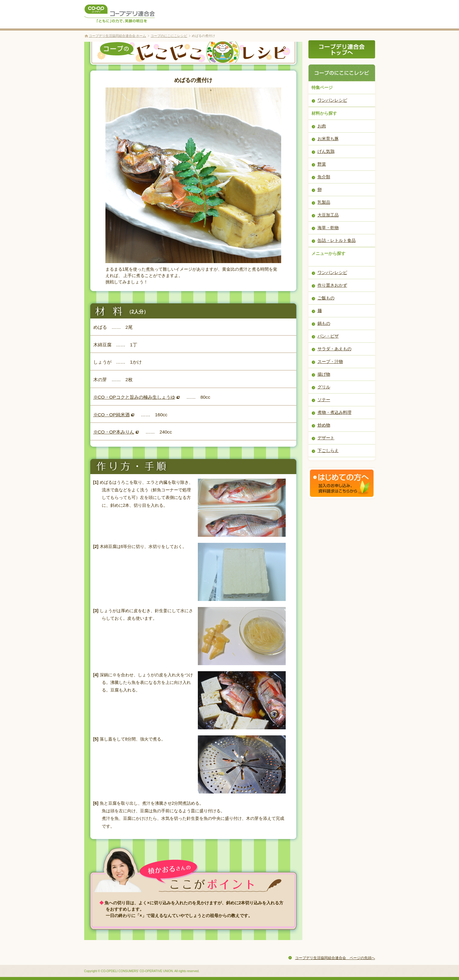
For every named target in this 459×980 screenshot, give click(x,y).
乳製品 (324, 202)
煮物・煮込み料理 (334, 412)
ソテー (324, 400)
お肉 (322, 126)
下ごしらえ (328, 450)
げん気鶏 (326, 151)
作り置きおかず (332, 285)
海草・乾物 (328, 228)
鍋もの (324, 323)
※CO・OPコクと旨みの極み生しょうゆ (134, 397)
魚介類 (324, 177)
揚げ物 (324, 374)
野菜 (322, 164)
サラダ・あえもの (334, 349)
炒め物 (324, 425)
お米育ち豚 (328, 139)
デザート (326, 438)
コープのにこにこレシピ (169, 36)
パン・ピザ (328, 336)
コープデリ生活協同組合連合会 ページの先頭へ (335, 958)
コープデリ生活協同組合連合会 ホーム (118, 36)
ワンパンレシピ (332, 100)
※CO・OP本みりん (114, 432)
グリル (324, 387)
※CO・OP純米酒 (111, 415)
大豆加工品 (328, 215)
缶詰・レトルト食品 (337, 240)
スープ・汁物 (330, 361)
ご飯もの (326, 298)
